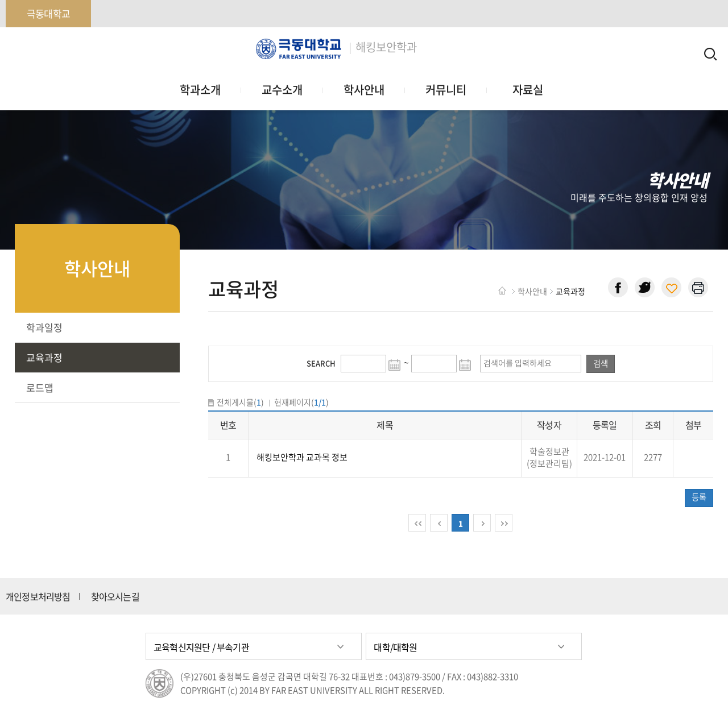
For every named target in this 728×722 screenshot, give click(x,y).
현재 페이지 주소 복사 (671, 287)
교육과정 (44, 357)
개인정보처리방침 (38, 596)
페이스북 (618, 287)
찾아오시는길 (115, 596)
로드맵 (40, 387)
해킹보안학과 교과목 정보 (302, 457)
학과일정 (44, 327)
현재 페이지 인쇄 (698, 287)
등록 (699, 497)
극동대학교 (48, 13)
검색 (601, 363)
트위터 (645, 287)
